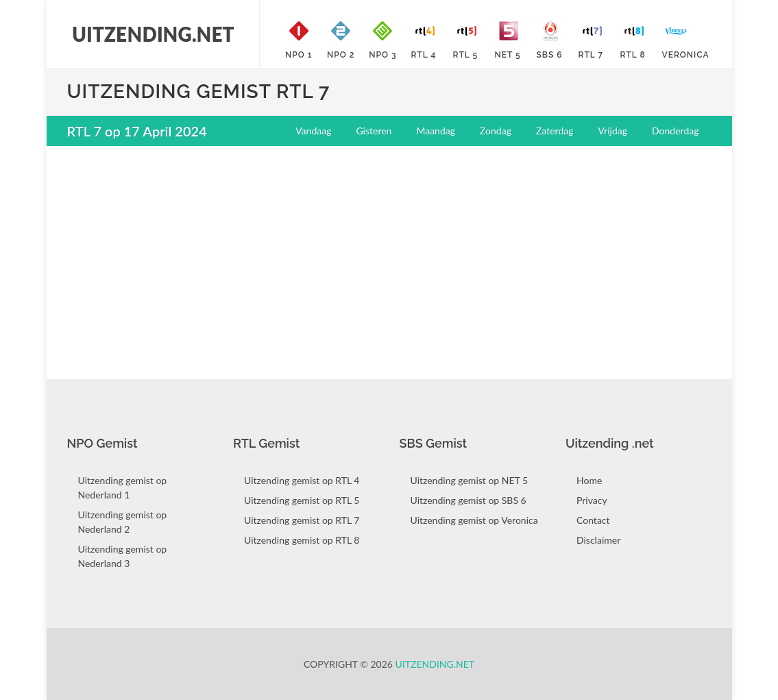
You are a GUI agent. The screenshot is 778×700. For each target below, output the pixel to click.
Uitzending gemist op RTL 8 (302, 540)
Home (589, 480)
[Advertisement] (389, 256)
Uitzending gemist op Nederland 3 (123, 556)
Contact (593, 520)
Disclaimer (598, 540)
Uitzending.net (435, 664)
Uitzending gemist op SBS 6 (469, 500)
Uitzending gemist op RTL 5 (302, 500)
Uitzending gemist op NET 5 (470, 480)
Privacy (592, 500)
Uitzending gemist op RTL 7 (302, 520)
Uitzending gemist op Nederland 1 (123, 487)
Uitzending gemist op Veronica (474, 520)
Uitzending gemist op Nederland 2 (123, 522)
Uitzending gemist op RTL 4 (302, 480)
